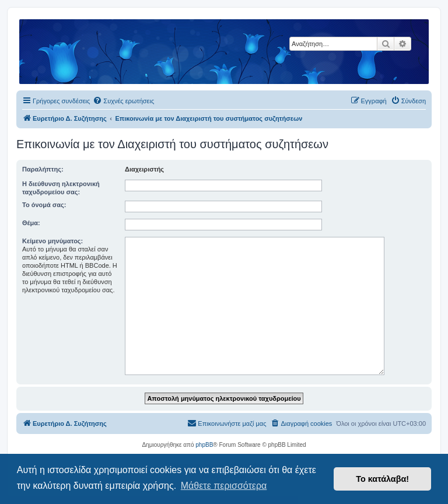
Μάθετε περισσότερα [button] (224, 486)
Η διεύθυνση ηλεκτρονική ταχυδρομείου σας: (61, 188)
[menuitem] (123, 101)
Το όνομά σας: (44, 205)
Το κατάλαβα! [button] (382, 479)
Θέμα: (31, 223)
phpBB (204, 445)
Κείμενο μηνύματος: (52, 241)
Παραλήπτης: (43, 169)
